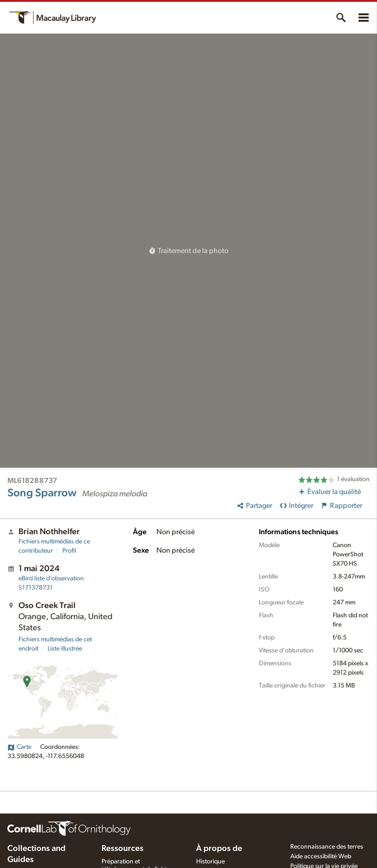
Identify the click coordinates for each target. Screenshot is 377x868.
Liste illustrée (65, 649)
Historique (210, 862)
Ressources (123, 849)
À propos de (219, 849)
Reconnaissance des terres (327, 847)
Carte (19, 747)
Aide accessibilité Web (321, 856)
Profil (69, 551)
